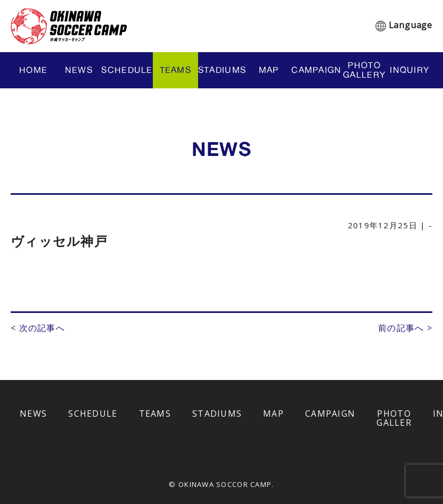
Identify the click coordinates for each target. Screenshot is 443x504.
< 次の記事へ (38, 328)
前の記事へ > (405, 328)
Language (411, 25)
